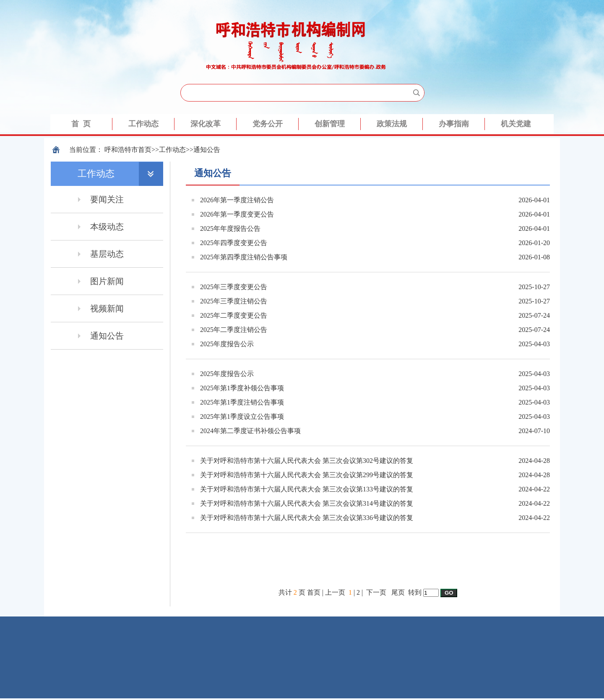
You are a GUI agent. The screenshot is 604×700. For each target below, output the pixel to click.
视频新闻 (107, 308)
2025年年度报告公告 (230, 229)
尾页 (398, 592)
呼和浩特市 (121, 150)
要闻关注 (107, 199)
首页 (145, 150)
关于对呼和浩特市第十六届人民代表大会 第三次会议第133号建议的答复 (307, 489)
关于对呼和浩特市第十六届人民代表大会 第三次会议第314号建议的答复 (307, 503)
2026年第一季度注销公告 (237, 200)
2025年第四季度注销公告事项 (244, 257)
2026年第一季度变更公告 (237, 214)
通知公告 (207, 150)
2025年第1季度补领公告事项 (242, 388)
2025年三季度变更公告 (234, 287)
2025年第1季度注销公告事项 (242, 402)
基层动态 (107, 254)
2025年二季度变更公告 (234, 315)
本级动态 (107, 227)
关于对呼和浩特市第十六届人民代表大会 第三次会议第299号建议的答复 (307, 475)
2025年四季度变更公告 (234, 243)
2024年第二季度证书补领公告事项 (250, 431)
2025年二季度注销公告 (234, 330)
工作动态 (172, 150)
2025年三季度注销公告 (234, 301)
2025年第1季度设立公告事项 (242, 417)
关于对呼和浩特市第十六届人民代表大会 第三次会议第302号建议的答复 (307, 461)
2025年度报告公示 (227, 344)
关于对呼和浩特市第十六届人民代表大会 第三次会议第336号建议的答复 (307, 518)
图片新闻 (107, 281)
